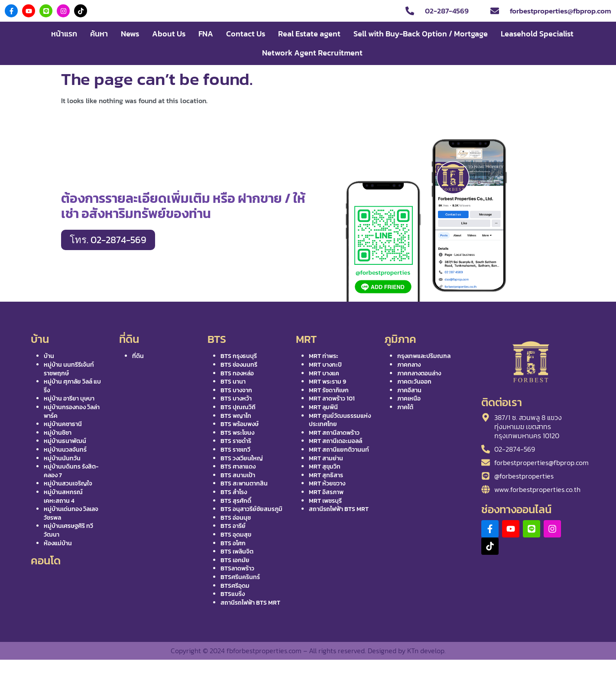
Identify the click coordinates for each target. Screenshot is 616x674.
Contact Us (246, 34)
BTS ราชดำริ (236, 441)
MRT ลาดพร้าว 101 (332, 399)
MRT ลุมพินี (323, 407)
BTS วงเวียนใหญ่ (242, 458)
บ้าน (49, 356)
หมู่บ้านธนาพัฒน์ (65, 441)
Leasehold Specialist (537, 34)
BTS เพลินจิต (237, 552)
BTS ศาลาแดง (238, 467)
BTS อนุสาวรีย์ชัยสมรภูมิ (251, 509)
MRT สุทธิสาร (326, 475)
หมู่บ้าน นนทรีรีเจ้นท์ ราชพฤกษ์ (69, 369)
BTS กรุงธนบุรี (239, 356)
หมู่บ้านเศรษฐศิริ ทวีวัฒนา (68, 530)
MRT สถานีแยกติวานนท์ (339, 450)
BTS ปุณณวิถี (238, 407)
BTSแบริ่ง (233, 594)
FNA (206, 34)
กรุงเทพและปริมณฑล (424, 356)
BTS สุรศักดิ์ (236, 501)
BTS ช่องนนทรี (239, 365)
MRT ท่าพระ (324, 356)
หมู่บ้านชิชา (58, 433)
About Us (169, 34)
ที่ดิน (138, 356)
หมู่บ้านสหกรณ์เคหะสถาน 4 (63, 497)
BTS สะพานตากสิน (244, 484)
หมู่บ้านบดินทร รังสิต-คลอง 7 (71, 471)
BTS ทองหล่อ (237, 373)
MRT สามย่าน (326, 458)
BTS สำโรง (234, 492)
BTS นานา (233, 382)
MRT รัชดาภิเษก (329, 390)
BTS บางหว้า (236, 399)
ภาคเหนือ (409, 399)
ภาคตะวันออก (414, 382)
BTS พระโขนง (237, 433)
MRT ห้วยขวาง (327, 484)
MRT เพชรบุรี (325, 501)
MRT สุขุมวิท (325, 467)
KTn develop (426, 651)
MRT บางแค (324, 373)
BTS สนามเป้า (238, 475)
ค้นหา (99, 34)
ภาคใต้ (405, 407)
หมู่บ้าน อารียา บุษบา (69, 399)
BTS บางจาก (236, 390)
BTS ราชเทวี (235, 450)
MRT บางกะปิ (325, 365)
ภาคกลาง (409, 365)
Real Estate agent (309, 34)
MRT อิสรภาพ (326, 492)
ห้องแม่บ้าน (58, 543)
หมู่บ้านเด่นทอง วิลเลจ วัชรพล (71, 513)
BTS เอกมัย (235, 560)
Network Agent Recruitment (312, 53)
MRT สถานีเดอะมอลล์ (336, 441)
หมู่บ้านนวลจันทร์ (65, 450)
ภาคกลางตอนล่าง (419, 373)
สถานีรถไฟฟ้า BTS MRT (250, 603)
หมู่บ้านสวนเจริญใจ (68, 484)
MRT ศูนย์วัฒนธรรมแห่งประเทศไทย (340, 420)
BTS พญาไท (236, 416)
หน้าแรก (64, 34)
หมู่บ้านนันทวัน (62, 458)
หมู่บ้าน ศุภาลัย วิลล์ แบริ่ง (72, 386)
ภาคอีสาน (409, 390)
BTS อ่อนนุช (236, 518)
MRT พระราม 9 (327, 382)
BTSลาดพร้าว (237, 568)
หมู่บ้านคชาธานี (63, 424)
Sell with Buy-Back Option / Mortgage (421, 34)
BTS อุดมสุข (236, 535)
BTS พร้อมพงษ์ (240, 424)
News (130, 34)
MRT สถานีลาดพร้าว (334, 433)
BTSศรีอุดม (235, 586)
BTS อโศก (233, 543)
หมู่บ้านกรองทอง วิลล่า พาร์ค (72, 412)
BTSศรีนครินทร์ (240, 577)
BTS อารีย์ (233, 526)
